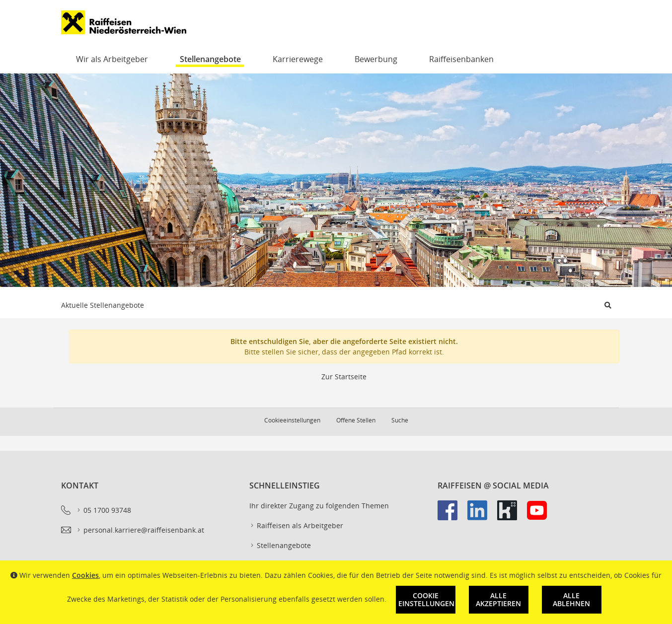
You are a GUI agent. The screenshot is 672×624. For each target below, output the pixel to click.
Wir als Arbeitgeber (112, 59)
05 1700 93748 (104, 510)
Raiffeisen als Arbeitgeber (296, 526)
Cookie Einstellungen (426, 599)
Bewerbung (376, 59)
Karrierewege (298, 59)
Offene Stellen (356, 420)
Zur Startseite (344, 377)
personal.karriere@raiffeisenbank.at (140, 530)
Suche (400, 420)
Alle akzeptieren (498, 599)
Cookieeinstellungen (292, 420)
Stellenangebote (210, 59)
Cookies (85, 575)
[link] (452, 515)
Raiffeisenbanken (461, 59)
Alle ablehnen (571, 599)
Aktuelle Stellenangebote (103, 305)
